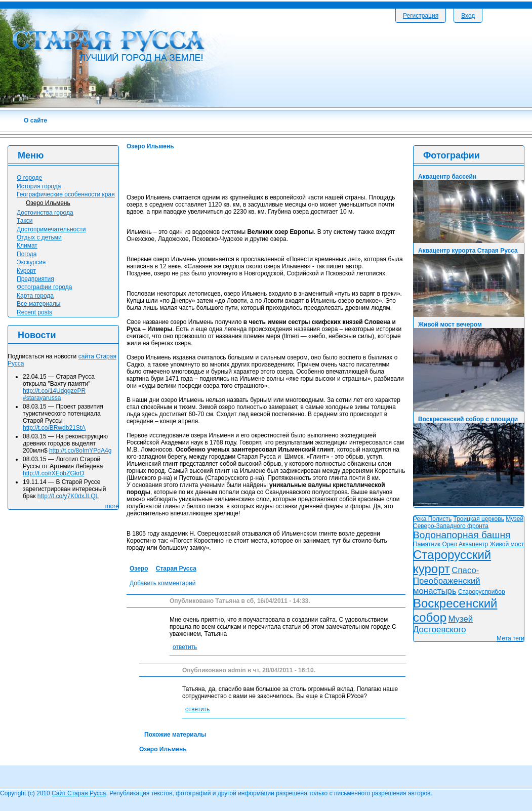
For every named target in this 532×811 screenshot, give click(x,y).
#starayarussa (42, 398)
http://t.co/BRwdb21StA (54, 428)
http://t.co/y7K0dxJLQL (68, 496)
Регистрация (421, 16)
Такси (25, 221)
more (112, 506)
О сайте (35, 120)
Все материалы (38, 304)
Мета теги (510, 638)
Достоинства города (45, 213)
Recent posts (34, 312)
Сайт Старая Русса (79, 793)
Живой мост (507, 544)
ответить (185, 647)
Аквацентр (473, 544)
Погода (27, 254)
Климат (27, 246)
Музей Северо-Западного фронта (468, 522)
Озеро (139, 569)
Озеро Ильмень (163, 749)
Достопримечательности (51, 229)
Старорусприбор (482, 592)
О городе (29, 178)
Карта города (35, 296)
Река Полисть (432, 519)
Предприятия (35, 279)
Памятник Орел (435, 544)
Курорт (26, 271)
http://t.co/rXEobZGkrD (53, 473)
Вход (468, 16)
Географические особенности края (66, 194)
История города (39, 186)
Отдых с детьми (39, 237)
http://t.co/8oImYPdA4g (80, 451)
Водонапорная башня (462, 535)
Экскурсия (31, 262)
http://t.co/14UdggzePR (54, 391)
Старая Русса (176, 569)
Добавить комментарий (162, 583)
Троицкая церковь (479, 519)
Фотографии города (44, 287)
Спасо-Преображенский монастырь (447, 581)
